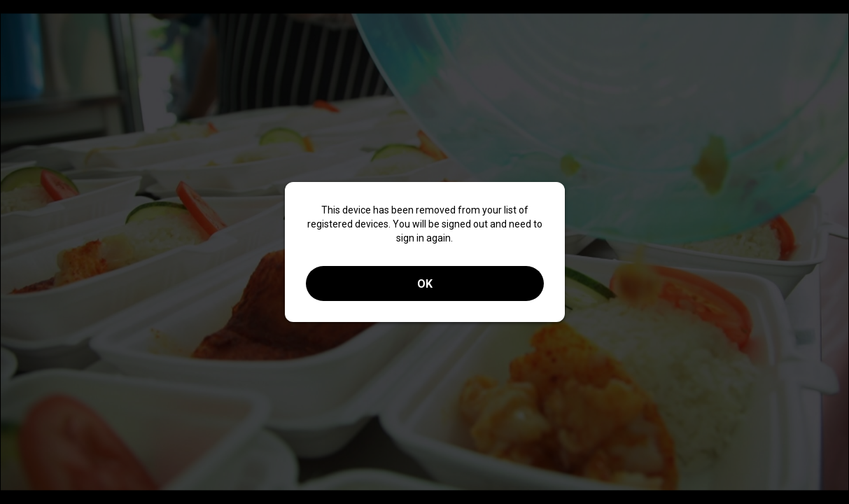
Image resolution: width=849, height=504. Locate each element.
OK (425, 284)
